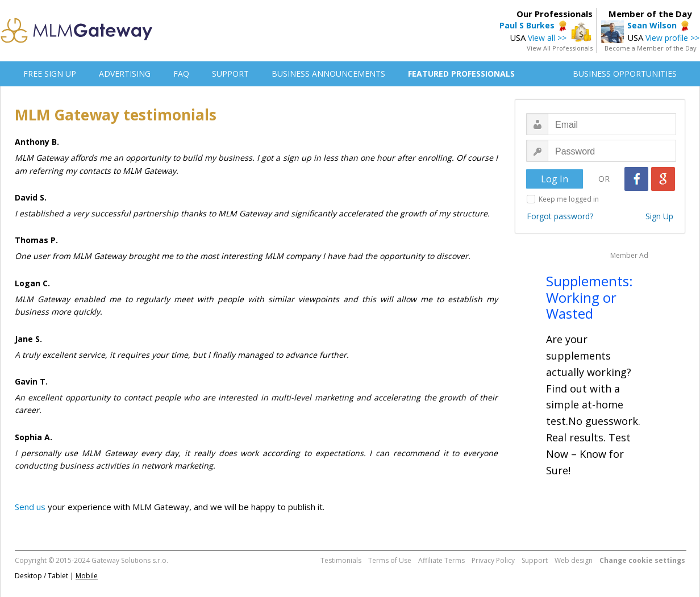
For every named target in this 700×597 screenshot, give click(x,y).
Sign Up (659, 216)
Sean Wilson (652, 25)
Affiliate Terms (441, 560)
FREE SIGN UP (50, 74)
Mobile (87, 576)
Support (535, 560)
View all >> (547, 38)
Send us (30, 507)
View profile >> (672, 38)
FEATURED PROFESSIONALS (461, 74)
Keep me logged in (569, 199)
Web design (574, 560)
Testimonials (341, 560)
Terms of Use (390, 560)
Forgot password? (560, 216)
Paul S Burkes (527, 25)
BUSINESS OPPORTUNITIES (625, 74)
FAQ (181, 74)
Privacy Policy (493, 560)
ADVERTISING (125, 74)
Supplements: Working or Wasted (589, 297)
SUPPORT (230, 74)
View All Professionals (560, 48)
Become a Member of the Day (651, 48)
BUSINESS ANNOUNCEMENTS (328, 74)
